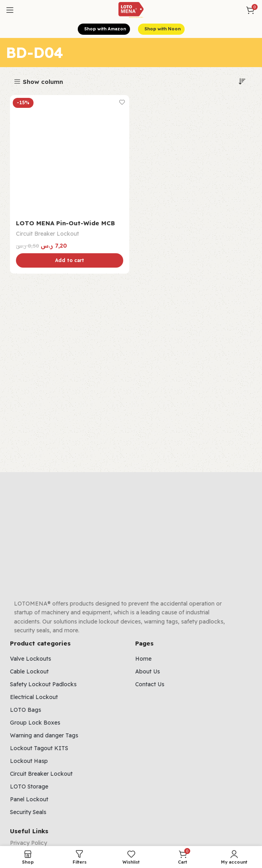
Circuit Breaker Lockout (47, 234)
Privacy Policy (29, 843)
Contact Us (150, 684)
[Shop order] (242, 81)
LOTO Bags (26, 710)
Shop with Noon (161, 29)
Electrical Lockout (34, 697)
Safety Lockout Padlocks (43, 684)
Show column (43, 82)
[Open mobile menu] (10, 10)
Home (143, 659)
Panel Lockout (29, 799)
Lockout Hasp (29, 761)
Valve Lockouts (31, 659)
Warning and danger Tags (44, 735)
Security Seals (28, 812)
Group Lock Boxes (35, 723)
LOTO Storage (29, 787)
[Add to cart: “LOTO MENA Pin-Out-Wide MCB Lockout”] (70, 261)
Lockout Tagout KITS (39, 748)
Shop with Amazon (104, 29)
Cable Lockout (29, 671)
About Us (148, 671)
